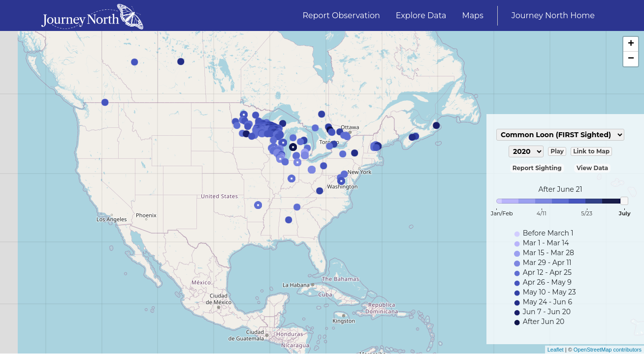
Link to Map (591, 151)
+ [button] (631, 44)
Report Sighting (537, 168)
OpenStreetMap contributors (608, 350)
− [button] (631, 59)
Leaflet (556, 350)
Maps (472, 15)
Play (557, 151)
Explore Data (421, 15)
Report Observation (341, 15)
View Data (592, 168)
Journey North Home (553, 15)
